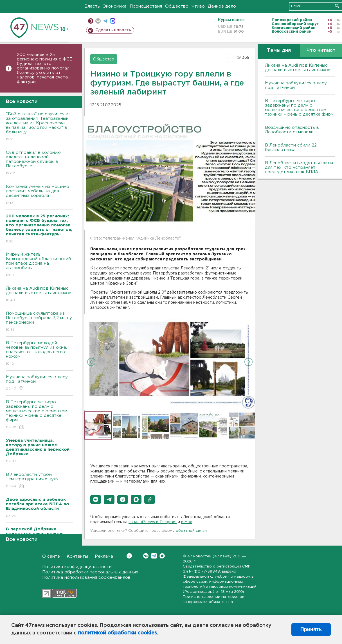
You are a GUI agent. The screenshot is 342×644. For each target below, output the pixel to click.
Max (162, 556)
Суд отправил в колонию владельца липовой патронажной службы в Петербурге (40, 163)
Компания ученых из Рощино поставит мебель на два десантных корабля (40, 195)
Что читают (321, 50)
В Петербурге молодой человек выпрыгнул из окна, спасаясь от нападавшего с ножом (40, 354)
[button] (96, 499)
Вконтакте (129, 556)
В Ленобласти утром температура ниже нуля (40, 481)
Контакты (77, 556)
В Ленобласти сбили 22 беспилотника (291, 148)
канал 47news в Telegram (153, 522)
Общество (177, 6)
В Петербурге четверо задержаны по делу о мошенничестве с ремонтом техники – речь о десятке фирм (40, 415)
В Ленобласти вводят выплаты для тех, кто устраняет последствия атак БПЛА (299, 167)
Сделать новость (113, 30)
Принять (311, 629)
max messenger (113, 21)
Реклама (104, 556)
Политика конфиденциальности (77, 567)
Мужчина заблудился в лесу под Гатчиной (40, 383)
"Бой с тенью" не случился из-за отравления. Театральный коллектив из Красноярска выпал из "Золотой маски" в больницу (40, 127)
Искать (337, 6)
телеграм (105, 21)
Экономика (115, 6)
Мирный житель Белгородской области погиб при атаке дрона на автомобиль (40, 265)
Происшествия (146, 6)
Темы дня (279, 50)
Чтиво (198, 6)
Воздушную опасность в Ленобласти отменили (292, 130)
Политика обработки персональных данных (90, 572)
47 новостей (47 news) (209, 556)
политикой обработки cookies (117, 633)
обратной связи (191, 531)
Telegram (154, 556)
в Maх (186, 522)
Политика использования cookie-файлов (86, 577)
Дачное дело (222, 6)
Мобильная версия (91, 21)
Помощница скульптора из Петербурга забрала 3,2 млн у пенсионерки (40, 322)
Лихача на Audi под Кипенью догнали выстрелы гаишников (40, 295)
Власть (92, 6)
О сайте (51, 556)
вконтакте (98, 21)
